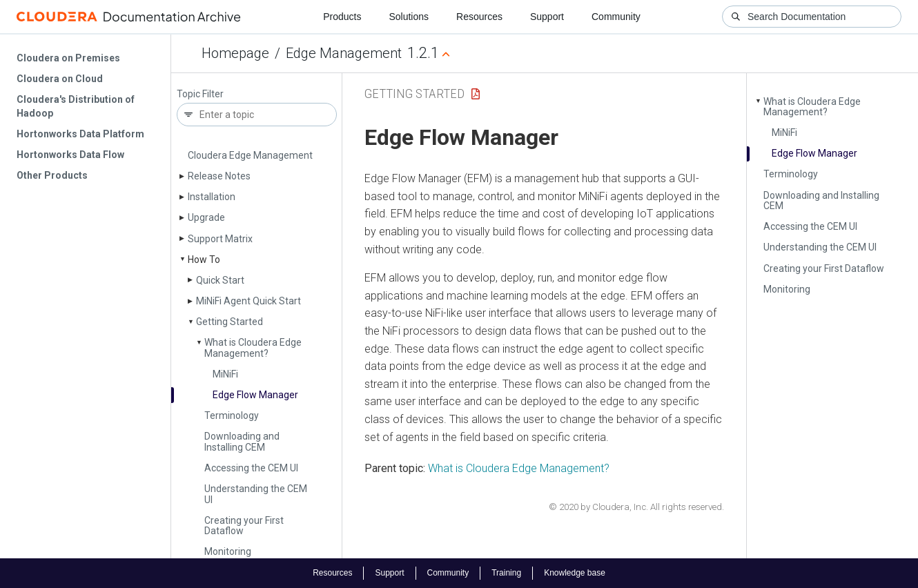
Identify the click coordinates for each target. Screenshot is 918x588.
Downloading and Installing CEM (242, 441)
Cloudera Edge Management (250, 155)
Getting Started (229, 322)
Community (616, 17)
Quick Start (220, 280)
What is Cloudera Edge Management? (253, 347)
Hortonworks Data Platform (80, 134)
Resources (479, 17)
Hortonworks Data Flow (70, 155)
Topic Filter (200, 94)
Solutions (409, 17)
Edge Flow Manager (255, 395)
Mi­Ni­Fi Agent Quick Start (248, 301)
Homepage (235, 53)
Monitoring (228, 551)
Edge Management (344, 53)
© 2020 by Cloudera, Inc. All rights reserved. (636, 507)
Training (506, 573)
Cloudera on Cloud (60, 79)
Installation (212, 197)
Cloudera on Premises (68, 58)
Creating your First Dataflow (244, 526)
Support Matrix (220, 239)
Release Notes (219, 176)
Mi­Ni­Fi (225, 374)
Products (342, 17)
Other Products (52, 175)
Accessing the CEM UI (251, 468)
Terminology (232, 415)
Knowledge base (575, 573)
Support (547, 17)
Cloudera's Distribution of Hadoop (76, 106)
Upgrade (206, 217)
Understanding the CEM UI (256, 494)
